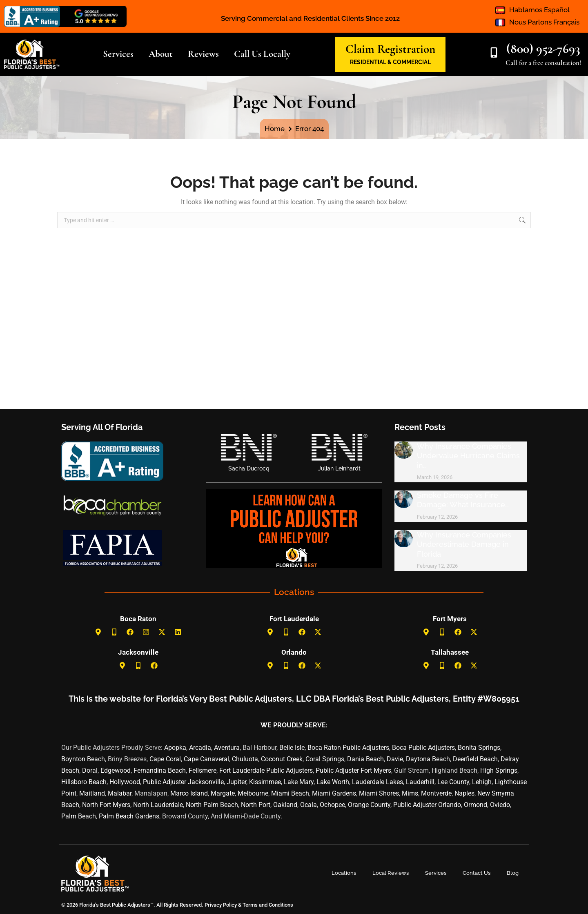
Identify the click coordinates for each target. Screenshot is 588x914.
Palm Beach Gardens (129, 816)
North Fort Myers (106, 805)
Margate (223, 793)
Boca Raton (138, 619)
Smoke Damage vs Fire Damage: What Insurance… (463, 500)
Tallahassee (450, 652)
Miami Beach (290, 793)
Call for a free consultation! (543, 63)
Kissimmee (265, 782)
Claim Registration (390, 49)
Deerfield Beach (475, 759)
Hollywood (125, 782)
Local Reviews (391, 873)
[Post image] (404, 450)
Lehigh (482, 782)
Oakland (285, 805)
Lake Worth (333, 782)
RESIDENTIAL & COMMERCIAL (390, 62)
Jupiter (236, 782)
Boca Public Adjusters (423, 748)
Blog (513, 873)
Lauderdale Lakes (378, 782)
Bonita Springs (479, 748)
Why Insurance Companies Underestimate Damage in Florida (464, 544)
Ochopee (332, 805)
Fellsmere (203, 770)
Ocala (308, 805)
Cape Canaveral (206, 759)
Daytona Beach (428, 759)
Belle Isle (292, 748)
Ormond (476, 805)
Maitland (92, 793)
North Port (256, 805)
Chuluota (245, 759)
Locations (344, 873)
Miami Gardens (334, 793)
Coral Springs (325, 759)
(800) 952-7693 (543, 48)
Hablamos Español (539, 10)
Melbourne (253, 793)
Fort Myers (450, 619)
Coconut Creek (282, 759)
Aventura (227, 748)
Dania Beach (365, 759)
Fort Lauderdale (294, 619)
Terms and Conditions (268, 905)
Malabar (120, 793)
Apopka (175, 748)
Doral (90, 770)
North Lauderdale (158, 805)
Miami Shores (379, 793)
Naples (464, 793)
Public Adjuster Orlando (427, 805)
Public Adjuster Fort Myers (353, 770)
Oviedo (500, 805)
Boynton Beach (83, 759)
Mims (410, 793)
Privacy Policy (220, 905)
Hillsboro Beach (84, 782)
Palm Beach (79, 816)
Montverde (436, 793)
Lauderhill (420, 782)
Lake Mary (299, 782)
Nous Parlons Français (544, 22)
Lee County (453, 782)
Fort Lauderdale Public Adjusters (266, 770)
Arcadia (200, 748)
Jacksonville (138, 652)
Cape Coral (165, 759)
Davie (395, 759)
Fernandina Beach (160, 770)
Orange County (369, 805)
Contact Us (477, 873)
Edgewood (116, 770)
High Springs (499, 770)
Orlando (294, 652)
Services (436, 873)
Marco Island (189, 793)
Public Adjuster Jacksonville (183, 782)
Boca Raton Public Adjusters (348, 748)
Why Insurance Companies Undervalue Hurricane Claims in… (468, 456)
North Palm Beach (212, 805)
